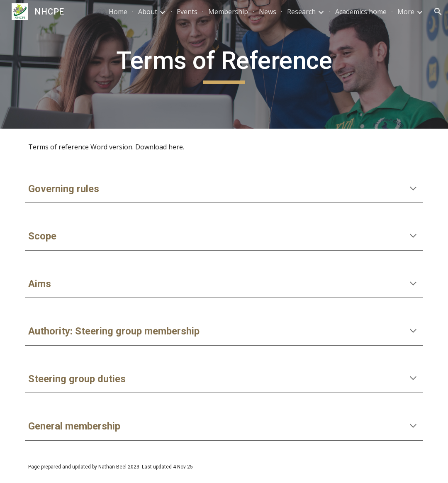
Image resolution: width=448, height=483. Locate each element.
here (176, 147)
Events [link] (187, 12)
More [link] (406, 12)
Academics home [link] (361, 12)
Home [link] (118, 12)
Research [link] (301, 12)
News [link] (268, 12)
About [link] (148, 12)
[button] (438, 12)
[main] (224, 64)
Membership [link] (228, 12)
